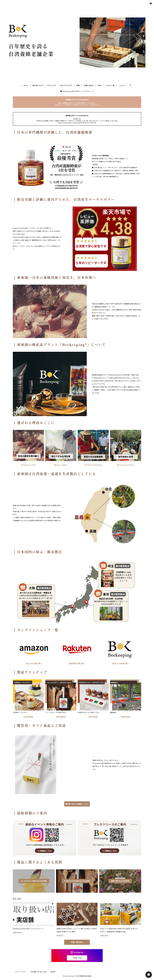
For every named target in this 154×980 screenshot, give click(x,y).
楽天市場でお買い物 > (77, 663)
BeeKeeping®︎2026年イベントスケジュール (77, 91)
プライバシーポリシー (21, 972)
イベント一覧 (110, 85)
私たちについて (38, 85)
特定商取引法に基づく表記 (39, 972)
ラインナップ (52, 85)
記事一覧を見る (77, 942)
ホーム (26, 85)
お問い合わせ (89, 85)
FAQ (99, 85)
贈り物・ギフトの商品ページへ (77, 804)
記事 (78, 85)
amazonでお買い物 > (34, 663)
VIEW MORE (28, 717)
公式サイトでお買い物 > (120, 663)
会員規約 (53, 972)
